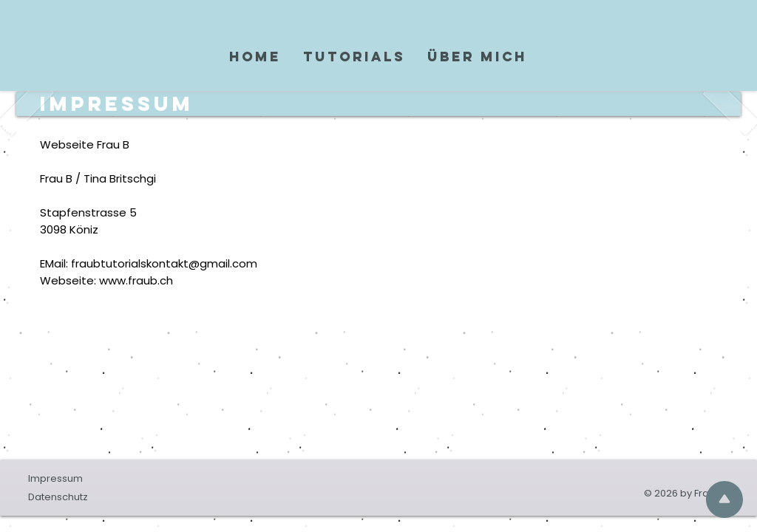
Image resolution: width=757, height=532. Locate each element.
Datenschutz (58, 497)
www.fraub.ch (136, 280)
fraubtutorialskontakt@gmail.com (164, 263)
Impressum (55, 478)
